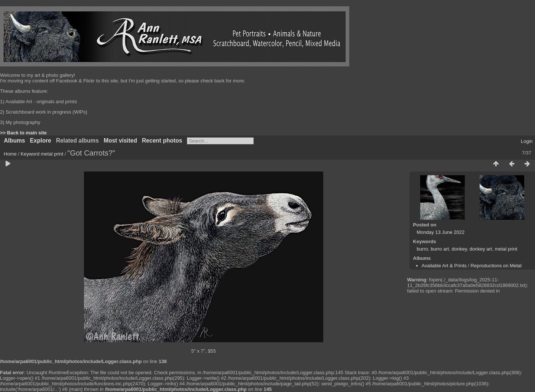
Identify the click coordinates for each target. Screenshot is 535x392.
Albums (14, 141)
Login (527, 141)
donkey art (481, 249)
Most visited (120, 141)
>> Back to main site (23, 133)
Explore (40, 141)
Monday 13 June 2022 (441, 232)
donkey (459, 249)
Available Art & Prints (444, 266)
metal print (52, 154)
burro (422, 249)
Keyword (30, 154)
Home (10, 154)
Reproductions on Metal (496, 266)
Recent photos (162, 141)
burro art (440, 249)
